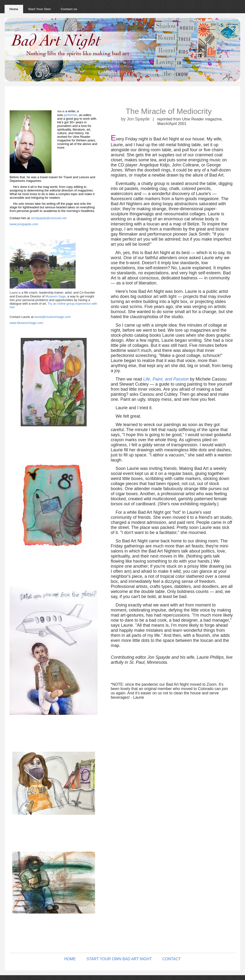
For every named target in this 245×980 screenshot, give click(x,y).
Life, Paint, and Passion (166, 379)
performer (71, 115)
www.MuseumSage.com (26, 323)
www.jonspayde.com (24, 224)
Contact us (69, 9)
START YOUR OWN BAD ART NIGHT (119, 959)
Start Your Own (40, 9)
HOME (70, 959)
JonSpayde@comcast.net (48, 218)
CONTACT (172, 959)
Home (14, 9)
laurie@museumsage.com (53, 317)
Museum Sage (56, 296)
